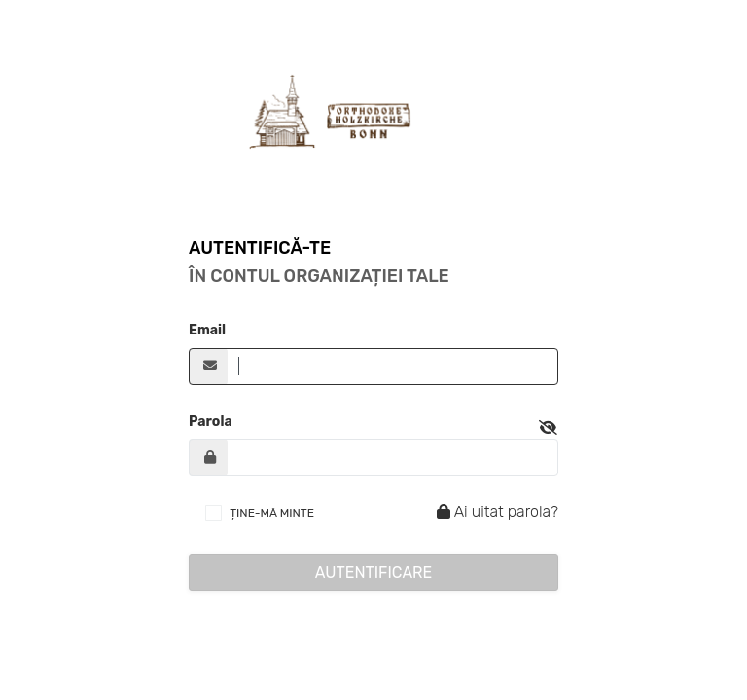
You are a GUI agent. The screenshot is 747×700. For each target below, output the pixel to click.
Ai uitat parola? (495, 512)
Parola (211, 421)
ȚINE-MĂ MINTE (272, 513)
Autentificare (374, 572)
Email (207, 330)
